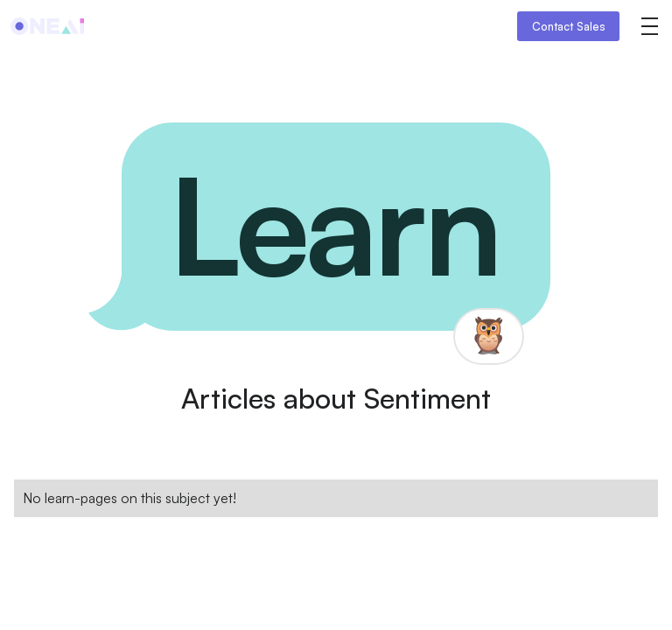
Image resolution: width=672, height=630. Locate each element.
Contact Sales (569, 26)
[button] (649, 26)
